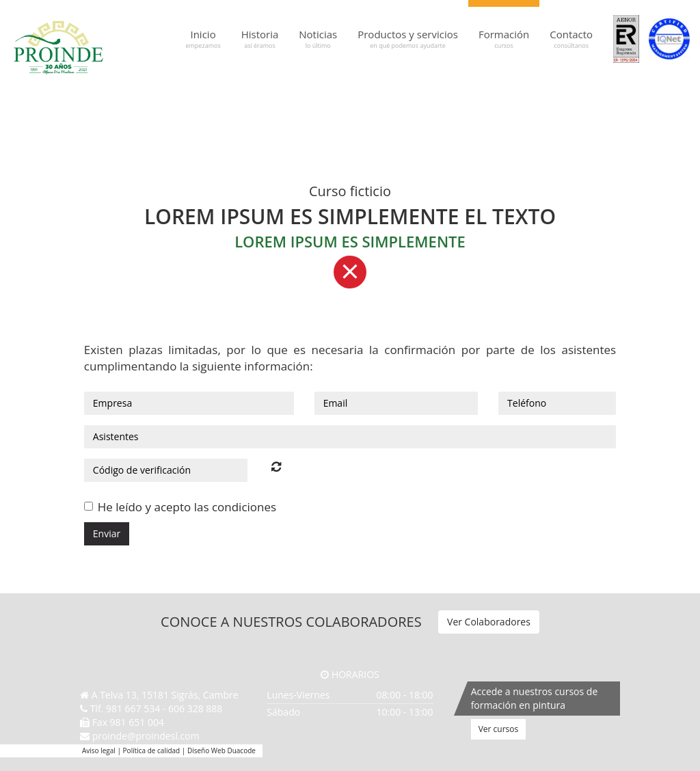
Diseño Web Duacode (221, 750)
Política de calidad (152, 750)
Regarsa (625, 91)
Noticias (318, 39)
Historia (260, 39)
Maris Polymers (562, 91)
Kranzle (520, 91)
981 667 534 (133, 708)
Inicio (203, 39)
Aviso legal (99, 750)
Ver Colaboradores (489, 622)
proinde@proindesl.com (146, 736)
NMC (600, 91)
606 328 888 (195, 708)
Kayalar (492, 91)
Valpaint (656, 91)
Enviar (107, 533)
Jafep (468, 91)
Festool (339, 91)
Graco (416, 91)
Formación (504, 39)
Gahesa (367, 91)
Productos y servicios (408, 39)
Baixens (280, 91)
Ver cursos (499, 729)
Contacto (571, 39)
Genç (393, 91)
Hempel (443, 91)
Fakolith (310, 91)
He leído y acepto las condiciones (187, 507)
